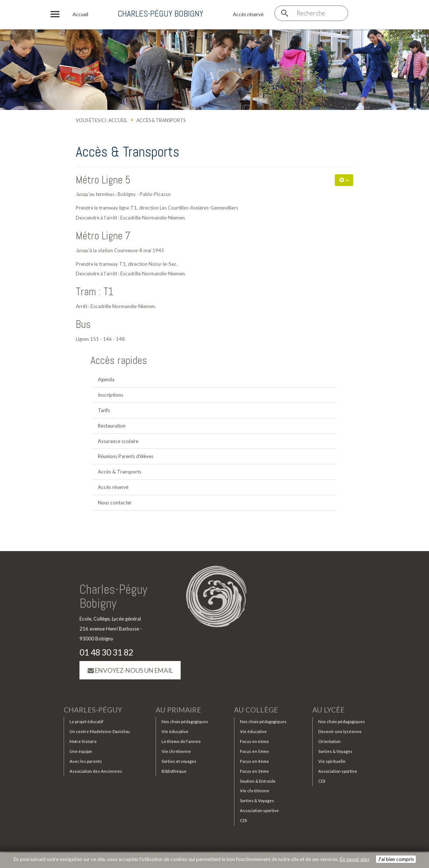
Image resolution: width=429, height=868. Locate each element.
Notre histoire (83, 741)
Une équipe (81, 751)
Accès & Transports (120, 472)
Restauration (112, 426)
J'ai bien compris (396, 859)
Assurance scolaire (118, 441)
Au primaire (178, 710)
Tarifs (104, 410)
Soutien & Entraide (258, 781)
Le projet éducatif (86, 721)
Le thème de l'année (181, 741)
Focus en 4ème (254, 761)
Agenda (106, 379)
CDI (243, 820)
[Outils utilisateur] (344, 180)
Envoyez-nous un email (130, 670)
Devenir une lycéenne (340, 731)
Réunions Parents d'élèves (126, 456)
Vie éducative (175, 731)
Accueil (118, 120)
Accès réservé (113, 487)
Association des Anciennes (96, 771)
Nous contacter (115, 503)
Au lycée (329, 710)
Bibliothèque (174, 771)
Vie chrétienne (176, 751)
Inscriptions (111, 395)
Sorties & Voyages (257, 801)
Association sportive (259, 810)
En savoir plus (355, 859)
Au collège (256, 710)
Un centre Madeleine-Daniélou (100, 731)
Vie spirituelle (332, 761)
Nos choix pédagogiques (185, 721)
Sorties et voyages (179, 761)
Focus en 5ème (254, 751)
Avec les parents (86, 761)
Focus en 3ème (254, 771)
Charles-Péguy (93, 710)
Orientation (329, 741)
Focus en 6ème (254, 741)
